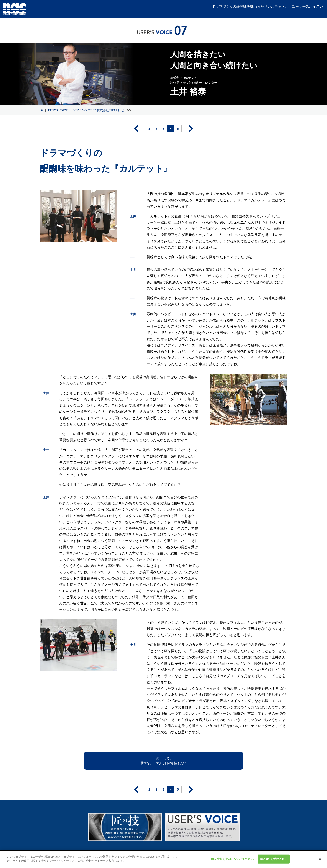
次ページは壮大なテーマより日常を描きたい (164, 761)
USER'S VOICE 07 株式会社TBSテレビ (97, 110)
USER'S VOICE (57, 110)
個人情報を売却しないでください (232, 862)
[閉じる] (320, 861)
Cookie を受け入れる (274, 862)
